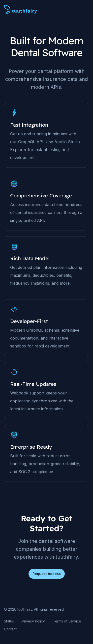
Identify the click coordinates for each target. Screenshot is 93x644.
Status (9, 621)
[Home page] (20, 9)
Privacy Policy (33, 621)
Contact (10, 629)
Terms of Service (67, 621)
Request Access (47, 574)
